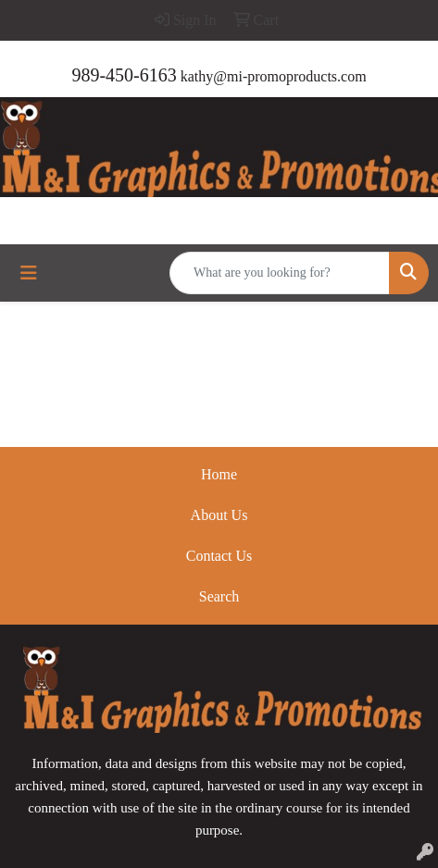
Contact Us (219, 556)
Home (219, 474)
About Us (219, 515)
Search (219, 596)
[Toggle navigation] (29, 273)
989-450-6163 (124, 75)
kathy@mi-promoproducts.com (274, 76)
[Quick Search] (280, 273)
